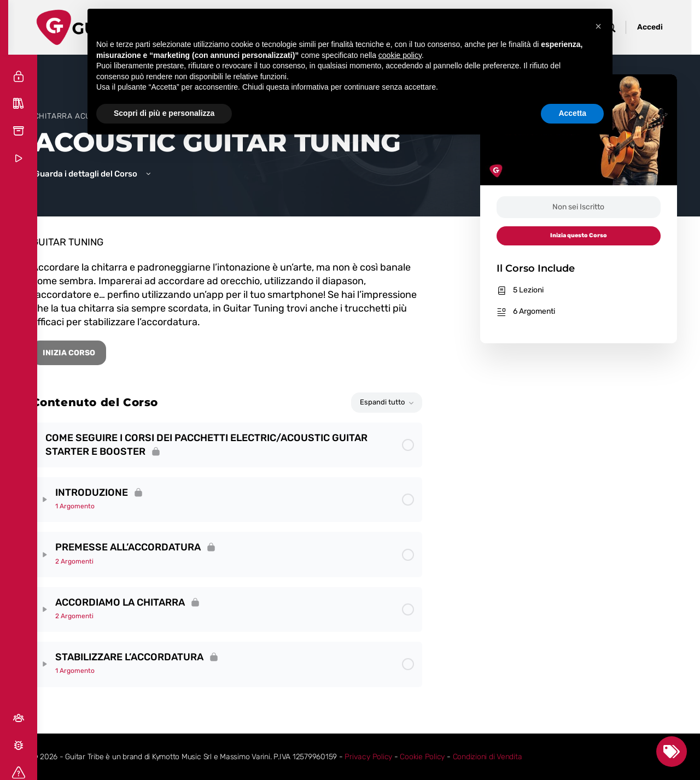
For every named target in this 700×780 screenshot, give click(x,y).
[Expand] (72, 500)
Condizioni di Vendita (515, 757)
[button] (598, 26)
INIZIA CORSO (96, 353)
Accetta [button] (572, 113)
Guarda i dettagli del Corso (107, 174)
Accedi (659, 27)
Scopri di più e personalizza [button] (164, 113)
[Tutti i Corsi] (19, 104)
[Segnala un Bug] (19, 746)
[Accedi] (19, 77)
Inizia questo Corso (580, 235)
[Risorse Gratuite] (19, 131)
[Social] (19, 718)
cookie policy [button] (400, 55)
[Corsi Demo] (19, 159)
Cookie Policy (450, 757)
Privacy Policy (396, 757)
